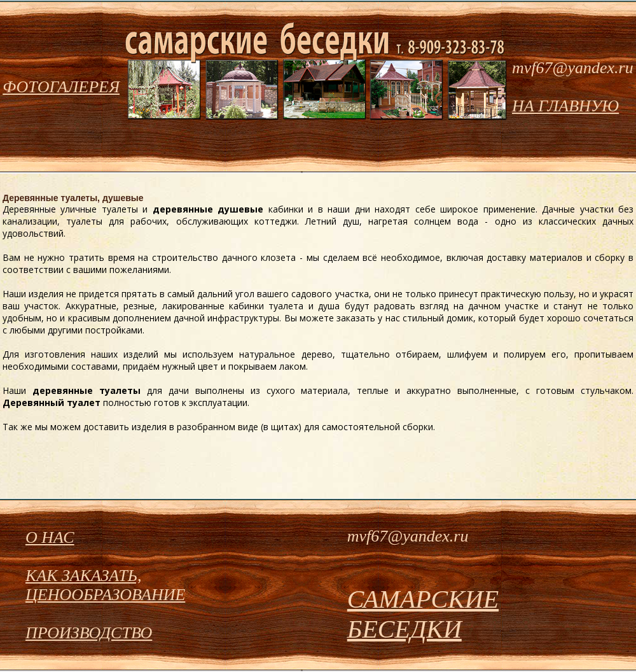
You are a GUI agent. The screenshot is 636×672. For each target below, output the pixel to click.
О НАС (50, 537)
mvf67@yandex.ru (573, 68)
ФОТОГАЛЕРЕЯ (61, 87)
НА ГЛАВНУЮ (565, 106)
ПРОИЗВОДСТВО (89, 633)
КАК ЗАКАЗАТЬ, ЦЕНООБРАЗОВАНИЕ (105, 585)
